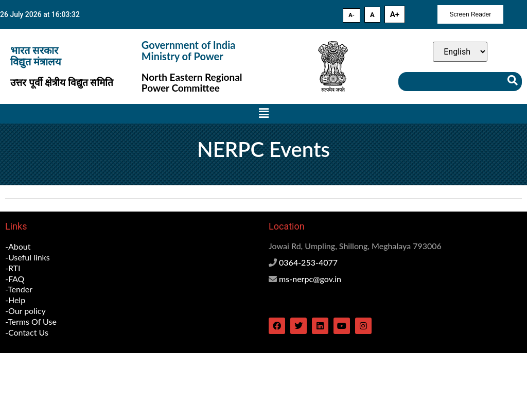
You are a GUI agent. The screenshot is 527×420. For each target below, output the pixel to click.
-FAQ (15, 279)
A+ (395, 14)
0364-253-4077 (308, 262)
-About (18, 246)
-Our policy (25, 311)
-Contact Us (27, 332)
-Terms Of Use (31, 321)
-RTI (13, 268)
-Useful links (28, 257)
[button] (263, 114)
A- (352, 15)
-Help (15, 300)
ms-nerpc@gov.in (310, 279)
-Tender (19, 289)
